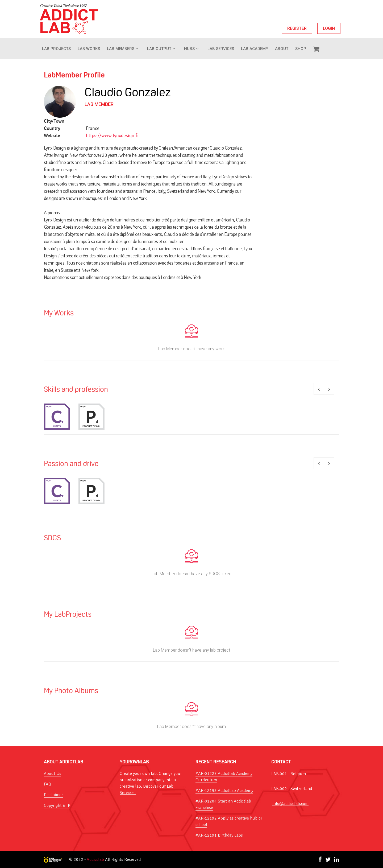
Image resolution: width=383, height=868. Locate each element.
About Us (53, 774)
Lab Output (159, 49)
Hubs (189, 49)
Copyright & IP (57, 805)
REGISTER (297, 28)
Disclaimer (53, 795)
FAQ (47, 784)
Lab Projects (56, 49)
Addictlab (95, 859)
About (282, 49)
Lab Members (121, 49)
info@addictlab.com (290, 804)
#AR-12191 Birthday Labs (219, 835)
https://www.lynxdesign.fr (112, 136)
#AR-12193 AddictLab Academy (224, 791)
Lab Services (221, 49)
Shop (301, 49)
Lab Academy (255, 49)
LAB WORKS (89, 49)
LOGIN (329, 28)
